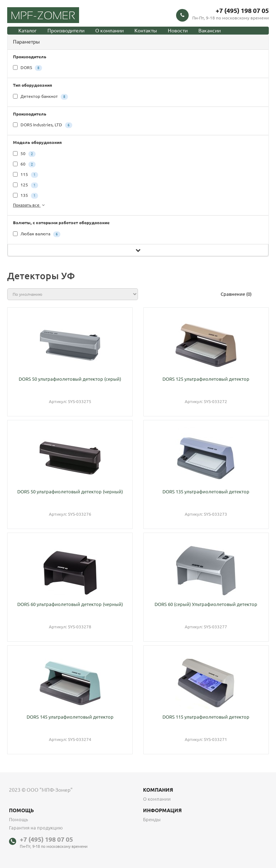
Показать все (29, 205)
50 (24, 154)
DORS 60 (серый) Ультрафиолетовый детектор (206, 604)
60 (24, 164)
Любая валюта (37, 234)
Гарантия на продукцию (36, 828)
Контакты (146, 31)
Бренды (152, 819)
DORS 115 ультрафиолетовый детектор (206, 717)
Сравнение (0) (236, 294)
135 (26, 196)
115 (26, 175)
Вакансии (210, 31)
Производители (66, 31)
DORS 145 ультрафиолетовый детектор (70, 717)
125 (26, 185)
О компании (109, 31)
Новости (178, 31)
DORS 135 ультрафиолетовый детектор (206, 492)
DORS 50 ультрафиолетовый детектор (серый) (70, 379)
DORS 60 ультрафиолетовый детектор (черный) (70, 604)
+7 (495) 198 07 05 (242, 10)
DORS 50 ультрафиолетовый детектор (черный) (70, 492)
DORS (27, 68)
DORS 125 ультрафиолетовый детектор (206, 379)
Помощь (19, 819)
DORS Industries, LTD (43, 125)
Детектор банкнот (40, 97)
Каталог (27, 31)
